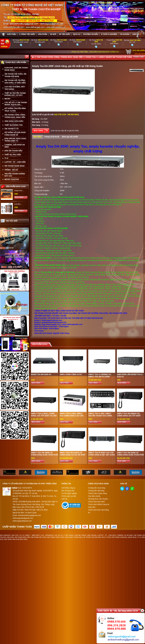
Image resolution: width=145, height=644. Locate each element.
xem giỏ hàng (140, 54)
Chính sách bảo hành (96, 502)
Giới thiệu (12, 34)
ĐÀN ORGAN (92, 535)
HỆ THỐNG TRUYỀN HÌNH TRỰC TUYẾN (15, 110)
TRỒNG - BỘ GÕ (11, 170)
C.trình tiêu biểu (27, 34)
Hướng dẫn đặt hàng (96, 491)
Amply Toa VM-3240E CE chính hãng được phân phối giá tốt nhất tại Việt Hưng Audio (130, 456)
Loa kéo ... (18, 204)
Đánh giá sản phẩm (70, 137)
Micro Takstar (12, 179)
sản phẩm (43, 34)
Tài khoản (125, 34)
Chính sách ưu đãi (69, 496)
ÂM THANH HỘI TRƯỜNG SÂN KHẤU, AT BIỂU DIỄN (15, 82)
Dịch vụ (77, 34)
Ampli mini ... (19, 191)
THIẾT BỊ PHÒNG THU (14, 125)
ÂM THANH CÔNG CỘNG (56, 537)
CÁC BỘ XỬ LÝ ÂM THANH (64, 535)
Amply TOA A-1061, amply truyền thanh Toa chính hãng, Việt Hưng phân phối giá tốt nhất (101, 417)
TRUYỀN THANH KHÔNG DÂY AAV (15, 175)
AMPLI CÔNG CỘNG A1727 (71, 374)
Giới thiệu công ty (68, 488)
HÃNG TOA (91, 57)
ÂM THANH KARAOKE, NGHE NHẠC (124, 537)
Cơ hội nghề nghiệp (69, 493)
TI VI (6, 158)
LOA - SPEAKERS (47, 535)
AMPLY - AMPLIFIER (32, 535)
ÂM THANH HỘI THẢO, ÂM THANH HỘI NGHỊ (15, 75)
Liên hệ (136, 34)
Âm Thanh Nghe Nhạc (15, 166)
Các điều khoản (94, 496)
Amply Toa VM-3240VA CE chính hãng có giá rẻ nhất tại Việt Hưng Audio (72, 455)
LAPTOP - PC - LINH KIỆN (15, 162)
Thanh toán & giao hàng (97, 493)
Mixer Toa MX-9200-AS (41, 374)
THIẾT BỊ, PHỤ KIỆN (13, 155)
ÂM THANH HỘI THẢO (39, 537)
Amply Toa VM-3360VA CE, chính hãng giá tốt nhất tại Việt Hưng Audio (129, 416)
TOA (62, 169)
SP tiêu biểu (64, 34)
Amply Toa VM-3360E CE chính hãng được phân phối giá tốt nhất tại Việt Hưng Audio (44, 456)
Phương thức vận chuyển (98, 499)
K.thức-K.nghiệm (109, 34)
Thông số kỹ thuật (52, 137)
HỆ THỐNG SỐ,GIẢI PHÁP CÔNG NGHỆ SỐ (15, 134)
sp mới (53, 34)
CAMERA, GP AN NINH (125, 535)
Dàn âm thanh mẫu (13, 151)
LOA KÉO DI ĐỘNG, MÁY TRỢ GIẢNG (15, 88)
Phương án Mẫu (91, 34)
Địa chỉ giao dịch (68, 491)
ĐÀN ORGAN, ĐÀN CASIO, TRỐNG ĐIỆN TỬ (15, 140)
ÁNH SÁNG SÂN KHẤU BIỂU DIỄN (16, 539)
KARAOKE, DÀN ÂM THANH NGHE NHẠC (16, 69)
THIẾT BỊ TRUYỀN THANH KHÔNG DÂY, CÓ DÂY (15, 94)
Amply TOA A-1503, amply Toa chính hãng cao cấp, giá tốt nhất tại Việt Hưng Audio (72, 417)
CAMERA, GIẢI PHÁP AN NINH (15, 146)
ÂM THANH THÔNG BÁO (74, 537)
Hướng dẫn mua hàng (97, 488)
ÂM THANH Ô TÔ (12, 129)
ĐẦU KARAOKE (5, 535)
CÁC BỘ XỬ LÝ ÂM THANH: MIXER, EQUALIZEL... (16, 104)
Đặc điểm (37, 137)
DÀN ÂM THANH (80, 535)
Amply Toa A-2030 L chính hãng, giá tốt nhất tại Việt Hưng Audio (44, 416)
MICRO (7, 99)
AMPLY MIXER (105, 57)
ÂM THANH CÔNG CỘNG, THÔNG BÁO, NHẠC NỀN (15, 116)
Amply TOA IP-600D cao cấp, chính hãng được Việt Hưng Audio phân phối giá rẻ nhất (102, 456)
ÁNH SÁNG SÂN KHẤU (14, 121)
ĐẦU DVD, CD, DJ (18, 535)
